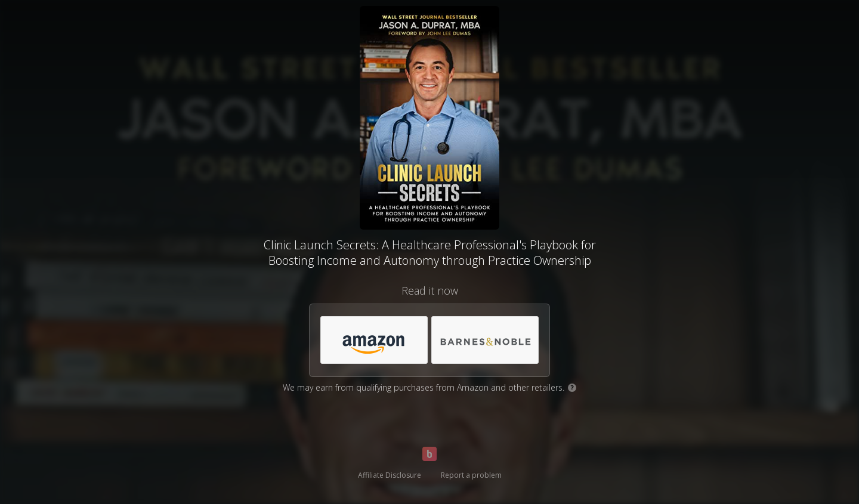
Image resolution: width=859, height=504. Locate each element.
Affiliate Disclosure (390, 475)
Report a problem (471, 475)
